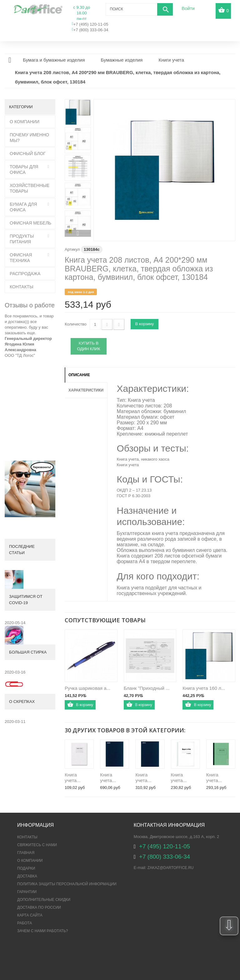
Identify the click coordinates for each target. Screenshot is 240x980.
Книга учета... (73, 778)
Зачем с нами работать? (42, 931)
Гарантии (27, 892)
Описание (79, 375)
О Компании (25, 122)
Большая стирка (28, 652)
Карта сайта (30, 915)
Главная (26, 853)
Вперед (78, 233)
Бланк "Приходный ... (147, 688)
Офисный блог (28, 154)
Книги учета (128, 465)
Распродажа (25, 274)
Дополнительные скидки (44, 900)
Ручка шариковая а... (87, 688)
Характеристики (86, 390)
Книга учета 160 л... (204, 688)
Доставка (27, 876)
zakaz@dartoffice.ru (171, 868)
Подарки (26, 868)
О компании (30, 861)
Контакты (22, 287)
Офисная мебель (30, 223)
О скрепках (22, 702)
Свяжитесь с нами (37, 845)
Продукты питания (22, 239)
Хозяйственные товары (30, 188)
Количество (76, 324)
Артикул (72, 249)
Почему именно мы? (29, 138)
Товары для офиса (24, 169)
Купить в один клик (89, 346)
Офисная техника (21, 258)
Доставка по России (39, 907)
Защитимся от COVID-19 (26, 600)
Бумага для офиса (23, 207)
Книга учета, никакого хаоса (143, 459)
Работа (25, 923)
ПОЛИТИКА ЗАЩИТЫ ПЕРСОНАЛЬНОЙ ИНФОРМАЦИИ (67, 884)
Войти (188, 8)
